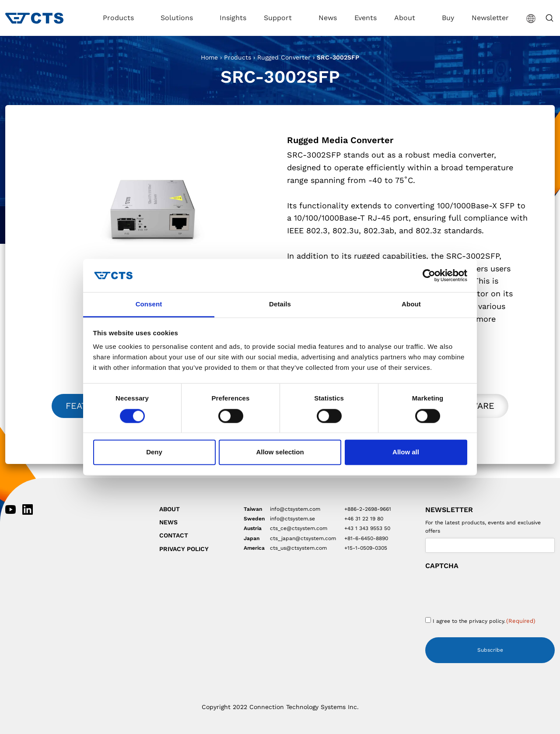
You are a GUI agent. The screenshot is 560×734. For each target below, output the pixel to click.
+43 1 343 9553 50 (367, 528)
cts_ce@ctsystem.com (299, 528)
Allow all (406, 452)
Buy (448, 18)
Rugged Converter (284, 57)
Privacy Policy (184, 549)
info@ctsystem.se (292, 519)
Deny (154, 452)
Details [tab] (280, 304)
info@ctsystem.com (295, 509)
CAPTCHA (442, 566)
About (406, 18)
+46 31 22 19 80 (364, 519)
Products (119, 18)
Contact (174, 535)
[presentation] (492, 590)
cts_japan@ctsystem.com (303, 538)
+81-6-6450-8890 (366, 538)
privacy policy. (487, 621)
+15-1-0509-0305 (366, 548)
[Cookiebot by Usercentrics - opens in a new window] (429, 275)
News (328, 18)
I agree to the (484, 621)
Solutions (178, 18)
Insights (233, 18)
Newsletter (490, 18)
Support (279, 18)
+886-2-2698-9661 (368, 509)
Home (209, 57)
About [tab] (411, 304)
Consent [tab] (149, 304)
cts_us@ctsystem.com (298, 548)
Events (366, 18)
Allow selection (280, 452)
